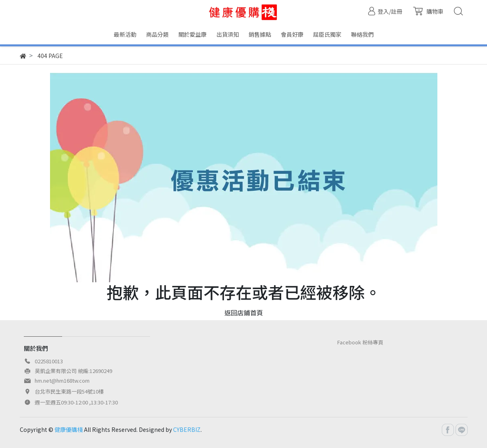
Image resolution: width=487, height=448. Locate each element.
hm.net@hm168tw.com (62, 380)
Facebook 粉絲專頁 (360, 342)
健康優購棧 (69, 429)
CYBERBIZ (187, 429)
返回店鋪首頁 (244, 313)
